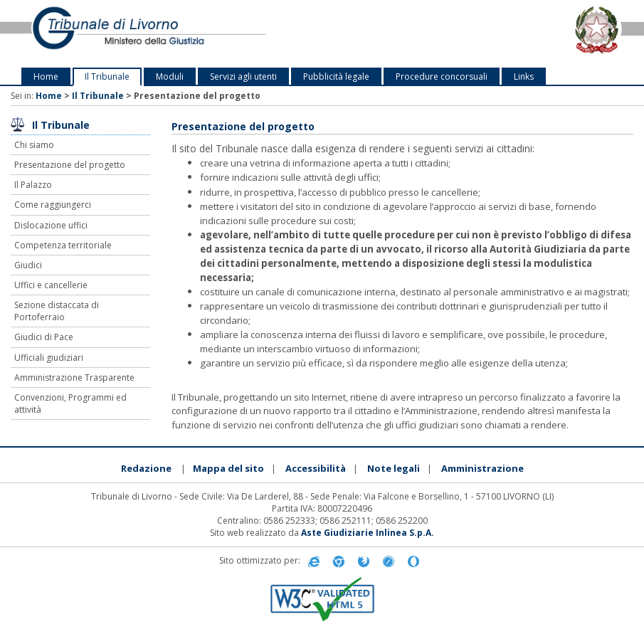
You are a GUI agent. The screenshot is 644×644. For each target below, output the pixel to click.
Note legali (394, 468)
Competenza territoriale (63, 245)
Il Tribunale (107, 76)
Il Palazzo (33, 185)
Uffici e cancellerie (51, 285)
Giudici (28, 265)
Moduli (170, 76)
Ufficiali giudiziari (49, 358)
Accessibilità (316, 468)
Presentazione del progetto (70, 165)
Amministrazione (482, 468)
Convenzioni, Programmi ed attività (70, 403)
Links (524, 76)
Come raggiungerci (53, 205)
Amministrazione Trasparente (74, 378)
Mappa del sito (228, 468)
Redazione (146, 468)
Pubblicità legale (336, 76)
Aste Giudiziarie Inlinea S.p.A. (368, 533)
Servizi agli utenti (243, 76)
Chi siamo (34, 145)
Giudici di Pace (44, 337)
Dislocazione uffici (51, 225)
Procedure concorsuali (442, 76)
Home (46, 76)
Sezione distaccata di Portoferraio (57, 311)
